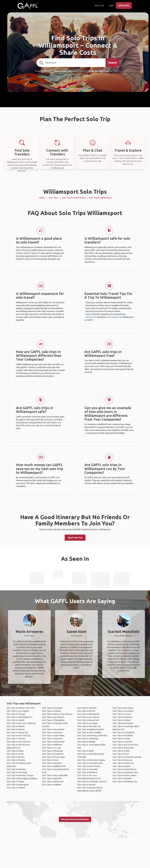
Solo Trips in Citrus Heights (89, 732)
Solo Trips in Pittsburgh (52, 751)
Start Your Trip (75, 538)
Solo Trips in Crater (121, 751)
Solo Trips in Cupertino (52, 739)
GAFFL (42, 198)
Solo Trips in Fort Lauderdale (55, 775)
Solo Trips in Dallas (15, 751)
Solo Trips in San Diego (17, 772)
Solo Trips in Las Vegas (87, 723)
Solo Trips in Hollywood (53, 782)
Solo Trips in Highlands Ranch (90, 729)
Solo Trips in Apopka (86, 785)
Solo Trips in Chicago (16, 714)
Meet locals (91, 317)
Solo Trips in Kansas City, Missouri (57, 714)
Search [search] (112, 63)
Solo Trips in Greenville (88, 769)
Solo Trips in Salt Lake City (89, 726)
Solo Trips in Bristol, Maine (125, 775)
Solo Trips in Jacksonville (53, 742)
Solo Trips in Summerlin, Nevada (127, 757)
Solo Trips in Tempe (121, 739)
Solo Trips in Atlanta (16, 726)
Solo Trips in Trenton (16, 739)
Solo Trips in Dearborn (123, 717)
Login (111, 6)
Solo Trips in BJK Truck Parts (125, 745)
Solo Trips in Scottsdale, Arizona (92, 782)
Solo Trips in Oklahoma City (125, 782)
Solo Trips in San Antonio (53, 717)
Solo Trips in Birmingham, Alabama (22, 778)
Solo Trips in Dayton (122, 766)
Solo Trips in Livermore (52, 732)
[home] (28, 6)
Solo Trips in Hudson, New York (21, 708)
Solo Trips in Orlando (51, 711)
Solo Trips (53, 198)
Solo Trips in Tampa (15, 782)
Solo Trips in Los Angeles (18, 711)
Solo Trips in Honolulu (52, 763)
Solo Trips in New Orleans (89, 766)
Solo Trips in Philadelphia (53, 720)
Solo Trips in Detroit (122, 720)
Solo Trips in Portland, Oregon (20, 775)
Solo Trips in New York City (19, 736)
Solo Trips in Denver (16, 729)
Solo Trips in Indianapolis (18, 785)
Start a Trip (99, 6)
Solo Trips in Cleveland (123, 711)
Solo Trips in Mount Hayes (54, 757)
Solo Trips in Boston (16, 757)
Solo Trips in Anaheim (52, 785)
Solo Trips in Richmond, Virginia (91, 760)
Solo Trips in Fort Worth (123, 748)
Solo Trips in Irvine (50, 760)
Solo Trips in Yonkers (16, 788)
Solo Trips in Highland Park (54, 766)
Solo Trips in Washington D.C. (20, 717)
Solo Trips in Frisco (121, 754)
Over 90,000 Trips (99, 71)
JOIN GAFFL (124, 6)
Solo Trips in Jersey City (17, 732)
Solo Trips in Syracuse (122, 760)
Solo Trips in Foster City (123, 763)
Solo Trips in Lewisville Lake (90, 763)
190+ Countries (62, 71)
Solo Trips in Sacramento (53, 729)
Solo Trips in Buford (86, 711)
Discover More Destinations (75, 819)
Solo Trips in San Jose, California (21, 723)
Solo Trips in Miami (86, 751)
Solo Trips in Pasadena (123, 736)
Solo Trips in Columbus (52, 708)
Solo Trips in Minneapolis (88, 714)
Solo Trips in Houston (16, 769)
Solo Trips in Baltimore (52, 745)
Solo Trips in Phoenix (16, 760)
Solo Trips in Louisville (123, 742)
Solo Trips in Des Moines (88, 717)
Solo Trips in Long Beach (124, 732)
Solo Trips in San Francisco (18, 742)
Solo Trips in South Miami (53, 736)
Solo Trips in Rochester (123, 723)
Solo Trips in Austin (15, 754)
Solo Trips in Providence (53, 754)
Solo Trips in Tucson (122, 714)
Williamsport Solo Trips (75, 192)
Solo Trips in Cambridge (88, 739)
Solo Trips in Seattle (16, 720)
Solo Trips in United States (74, 198)
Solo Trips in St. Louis (51, 748)
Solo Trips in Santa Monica (124, 769)
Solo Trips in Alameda (87, 708)
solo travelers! (113, 317)
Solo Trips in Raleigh (86, 742)
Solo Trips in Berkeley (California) (92, 736)
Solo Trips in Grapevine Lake (125, 772)
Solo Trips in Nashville (52, 778)
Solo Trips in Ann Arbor (123, 708)
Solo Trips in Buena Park (88, 720)
